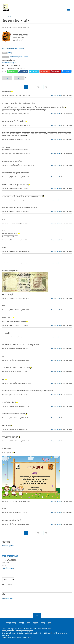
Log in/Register (8, 546)
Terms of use (7, 638)
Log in (7, 78)
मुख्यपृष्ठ (10, 16)
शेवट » (47, 87)
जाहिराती (36, 623)
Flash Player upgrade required (13, 48)
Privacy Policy (16, 638)
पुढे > (39, 87)
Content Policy (26, 638)
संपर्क (32, 631)
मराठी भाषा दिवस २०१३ (9, 63)
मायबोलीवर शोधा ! (8, 599)
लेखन (10, 53)
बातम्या (43, 623)
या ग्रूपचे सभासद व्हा (8, 568)
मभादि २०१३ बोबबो (24, 57)
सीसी (49, 623)
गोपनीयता (18, 631)
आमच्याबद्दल (26, 631)
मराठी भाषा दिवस (14, 57)
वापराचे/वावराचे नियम (8, 631)
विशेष (29, 623)
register (19, 78)
